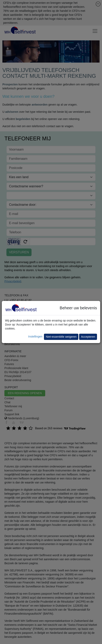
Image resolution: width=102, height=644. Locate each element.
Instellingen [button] (35, 336)
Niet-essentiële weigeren (61, 337)
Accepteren (88, 337)
